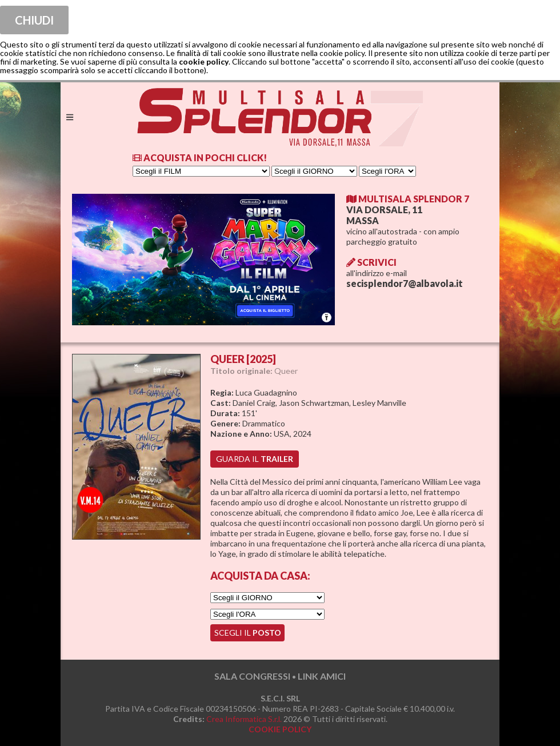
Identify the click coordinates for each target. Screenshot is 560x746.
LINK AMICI (322, 676)
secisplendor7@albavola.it (405, 283)
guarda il (255, 459)
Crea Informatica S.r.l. (244, 719)
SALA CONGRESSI (252, 676)
